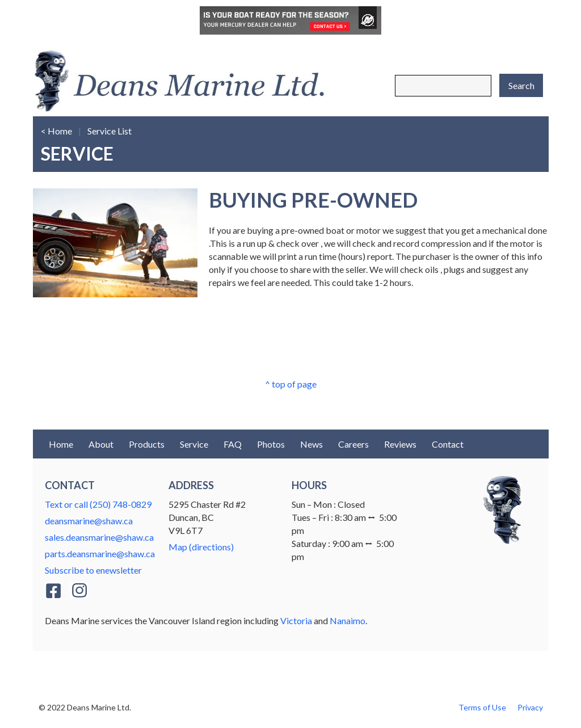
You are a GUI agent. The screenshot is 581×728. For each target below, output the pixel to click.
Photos (271, 444)
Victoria (296, 620)
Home (61, 444)
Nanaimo (348, 620)
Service (194, 444)
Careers (353, 444)
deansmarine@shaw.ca (89, 521)
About (101, 444)
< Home (56, 131)
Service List (110, 131)
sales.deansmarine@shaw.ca (99, 537)
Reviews (400, 444)
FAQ (233, 444)
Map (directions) (201, 547)
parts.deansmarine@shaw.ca (100, 554)
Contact (448, 444)
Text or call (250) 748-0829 (98, 504)
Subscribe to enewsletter (93, 570)
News (311, 444)
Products (147, 444)
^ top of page (291, 384)
